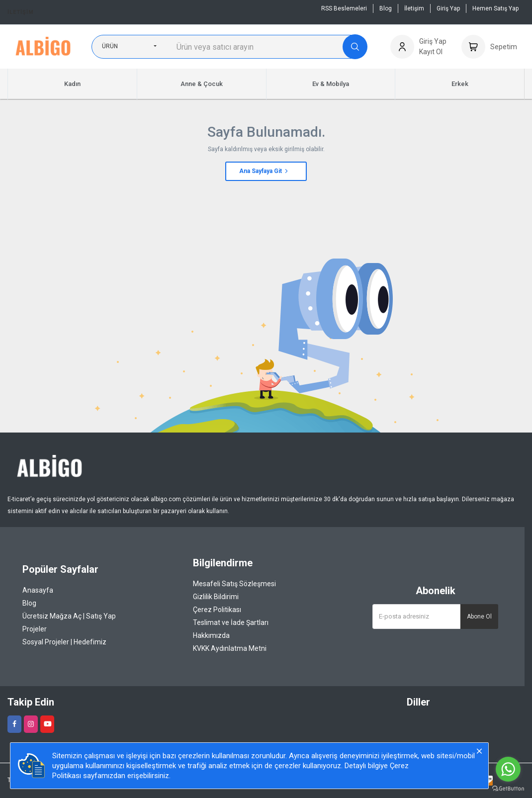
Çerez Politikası (217, 610)
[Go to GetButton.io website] (508, 788)
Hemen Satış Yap (495, 8)
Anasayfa (38, 590)
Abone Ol (479, 617)
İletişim (21, 12)
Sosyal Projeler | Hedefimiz (64, 642)
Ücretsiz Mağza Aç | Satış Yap (69, 616)
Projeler (35, 629)
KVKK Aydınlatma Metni (230, 648)
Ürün (110, 46)
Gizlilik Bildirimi (216, 597)
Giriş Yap (448, 8)
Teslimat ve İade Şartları (231, 622)
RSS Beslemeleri (344, 8)
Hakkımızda (211, 635)
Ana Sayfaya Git (264, 171)
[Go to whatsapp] (508, 769)
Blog (386, 8)
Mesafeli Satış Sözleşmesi (234, 584)
